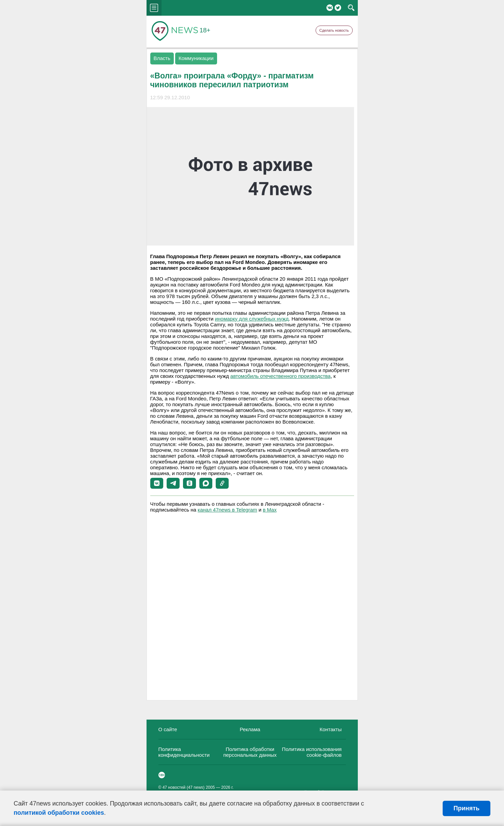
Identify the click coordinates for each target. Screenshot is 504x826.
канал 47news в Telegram (227, 510)
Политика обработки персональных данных (250, 752)
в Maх (270, 510)
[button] (157, 483)
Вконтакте (330, 8)
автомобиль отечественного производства (280, 376)
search (351, 8)
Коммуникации (196, 58)
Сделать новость (334, 30)
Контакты (331, 729)
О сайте (168, 729)
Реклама (250, 729)
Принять (467, 808)
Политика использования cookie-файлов (312, 752)
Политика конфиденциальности (184, 752)
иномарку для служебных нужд (252, 319)
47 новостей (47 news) (184, 787)
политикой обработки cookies (59, 813)
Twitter (338, 8)
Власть (162, 58)
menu (154, 8)
